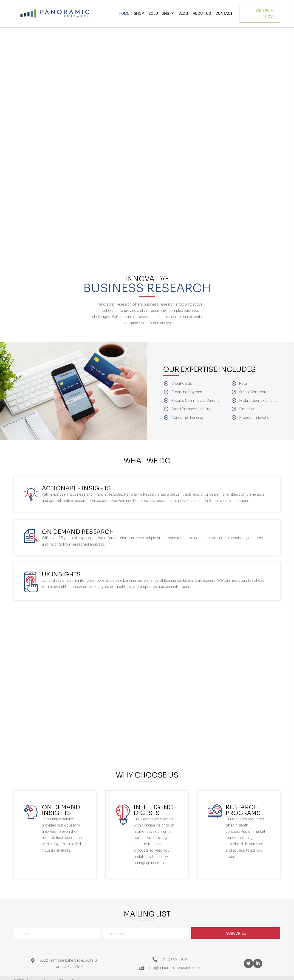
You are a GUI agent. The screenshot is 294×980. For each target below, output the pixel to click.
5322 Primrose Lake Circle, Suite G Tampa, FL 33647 (68, 958)
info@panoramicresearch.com (174, 962)
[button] (260, 11)
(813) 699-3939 (174, 954)
